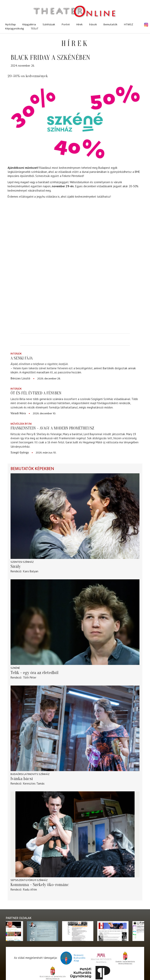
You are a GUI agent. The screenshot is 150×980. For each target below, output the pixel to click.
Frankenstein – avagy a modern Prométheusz (52, 428)
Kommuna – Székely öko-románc (40, 885)
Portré (66, 24)
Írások (93, 24)
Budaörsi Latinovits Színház (30, 774)
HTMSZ (129, 24)
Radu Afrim (30, 889)
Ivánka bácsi (22, 779)
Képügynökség (15, 29)
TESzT (35, 29)
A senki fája (22, 358)
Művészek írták (21, 424)
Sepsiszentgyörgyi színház (29, 880)
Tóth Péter (30, 677)
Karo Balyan (31, 571)
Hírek (79, 24)
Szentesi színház (22, 562)
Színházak (49, 24)
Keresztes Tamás (34, 783)
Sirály (16, 566)
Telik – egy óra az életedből (34, 673)
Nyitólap (11, 24)
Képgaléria (29, 24)
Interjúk (16, 354)
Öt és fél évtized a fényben (36, 393)
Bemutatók (110, 24)
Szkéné (15, 668)
